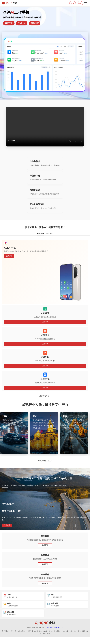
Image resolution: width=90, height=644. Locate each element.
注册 (80, 3)
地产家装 (13, 485)
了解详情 (9, 256)
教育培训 (38, 485)
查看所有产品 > (45, 396)
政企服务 (49, 234)
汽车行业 (5, 485)
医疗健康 (54, 485)
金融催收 (30, 485)
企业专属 (41, 234)
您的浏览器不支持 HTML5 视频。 (45, 127)
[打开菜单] (86, 3)
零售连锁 (46, 485)
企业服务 (22, 485)
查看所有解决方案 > (45, 461)
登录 (73, 3)
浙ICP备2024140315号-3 (55, 627)
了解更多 (45, 545)
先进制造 (63, 485)
